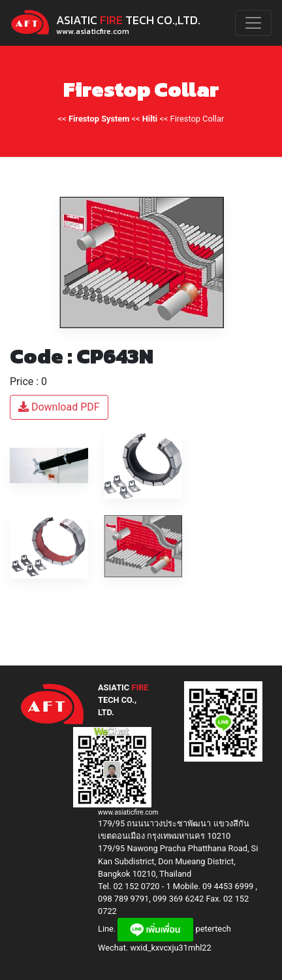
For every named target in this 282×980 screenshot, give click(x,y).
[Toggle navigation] (253, 23)
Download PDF (59, 407)
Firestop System (99, 119)
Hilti (150, 119)
